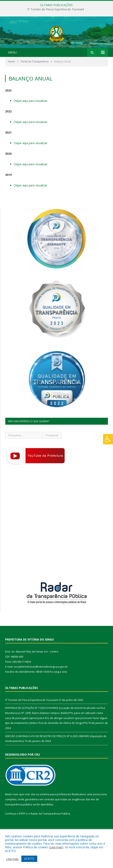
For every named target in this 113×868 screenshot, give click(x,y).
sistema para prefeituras (55, 811)
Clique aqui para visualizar (30, 118)
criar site (30, 811)
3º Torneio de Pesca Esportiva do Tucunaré (56, 9)
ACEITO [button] (29, 859)
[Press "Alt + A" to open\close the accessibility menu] (108, 439)
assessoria (100, 811)
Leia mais (56, 847)
